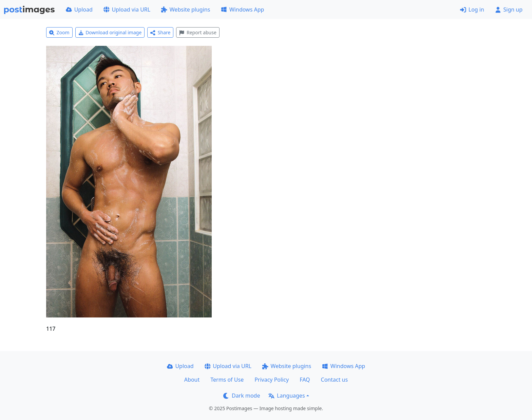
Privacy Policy (272, 380)
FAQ (305, 380)
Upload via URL (127, 10)
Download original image (110, 32)
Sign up (509, 10)
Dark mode (242, 396)
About (192, 380)
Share (160, 32)
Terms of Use (227, 380)
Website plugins (186, 10)
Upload (79, 10)
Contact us (335, 380)
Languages (287, 396)
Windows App (242, 10)
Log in (472, 10)
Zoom (59, 32)
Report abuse (198, 32)
